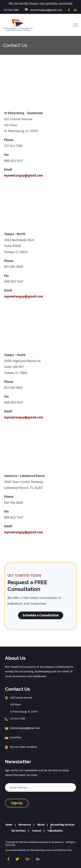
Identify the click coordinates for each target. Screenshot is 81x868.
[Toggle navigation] (75, 25)
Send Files (16, 738)
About (41, 825)
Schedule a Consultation (41, 615)
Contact (36, 831)
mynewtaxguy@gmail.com (44, 10)
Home (9, 825)
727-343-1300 (11, 10)
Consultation (55, 831)
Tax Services (18, 831)
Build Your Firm (64, 850)
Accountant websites (16, 850)
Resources (25, 825)
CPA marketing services (41, 850)
